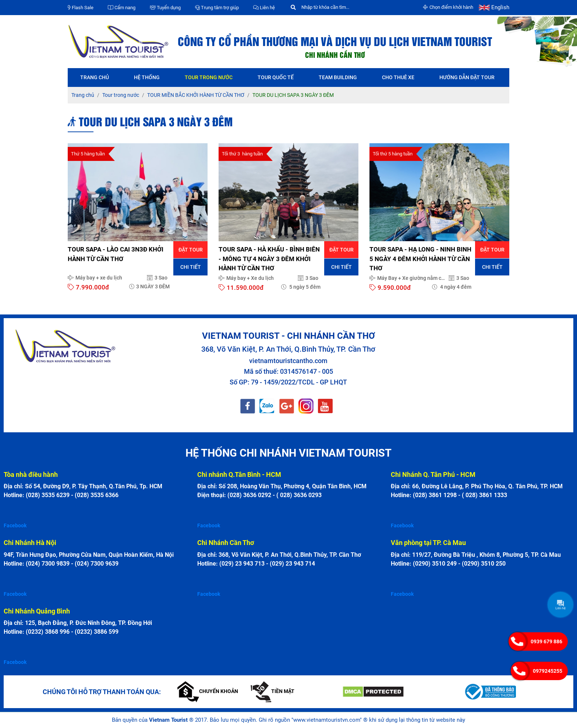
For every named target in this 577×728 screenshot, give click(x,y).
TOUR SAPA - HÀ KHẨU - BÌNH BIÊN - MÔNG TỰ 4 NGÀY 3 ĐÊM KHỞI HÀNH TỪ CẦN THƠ (269, 259)
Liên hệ (264, 8)
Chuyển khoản (208, 691)
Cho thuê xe (398, 77)
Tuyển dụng (165, 8)
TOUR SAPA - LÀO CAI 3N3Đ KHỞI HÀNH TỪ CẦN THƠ (116, 254)
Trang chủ (95, 77)
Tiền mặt (272, 691)
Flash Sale (81, 8)
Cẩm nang (122, 8)
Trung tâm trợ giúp (217, 8)
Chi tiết (191, 267)
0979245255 (548, 671)
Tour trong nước (209, 77)
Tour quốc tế (276, 77)
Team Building (338, 77)
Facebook (15, 525)
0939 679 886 (546, 641)
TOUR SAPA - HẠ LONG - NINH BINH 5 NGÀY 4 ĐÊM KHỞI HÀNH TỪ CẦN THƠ (420, 259)
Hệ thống (147, 77)
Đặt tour (191, 250)
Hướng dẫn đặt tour (467, 77)
